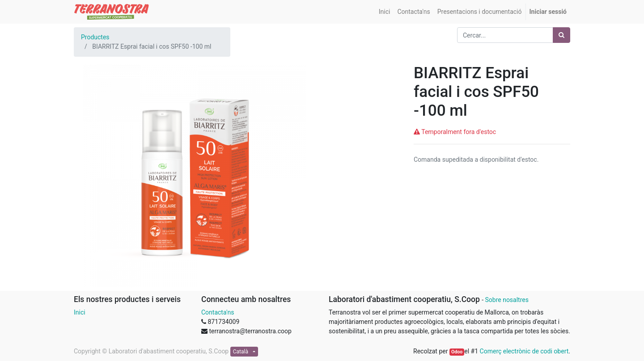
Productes (95, 37)
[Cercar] (561, 35)
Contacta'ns (218, 312)
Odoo (457, 352)
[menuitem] (385, 12)
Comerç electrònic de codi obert (524, 351)
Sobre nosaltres (506, 300)
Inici (80, 312)
